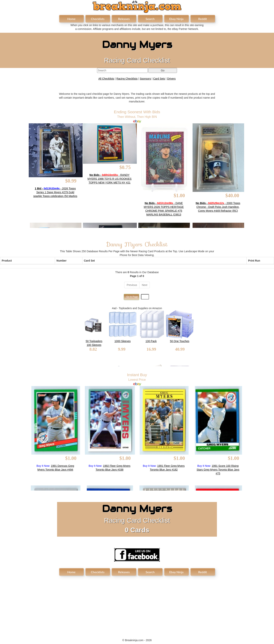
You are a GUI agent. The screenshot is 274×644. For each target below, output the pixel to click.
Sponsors (145, 79)
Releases (124, 19)
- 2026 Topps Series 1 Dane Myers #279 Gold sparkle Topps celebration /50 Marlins (55, 192)
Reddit (203, 19)
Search (150, 19)
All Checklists (106, 79)
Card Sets (159, 79)
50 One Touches (180, 341)
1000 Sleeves (123, 341)
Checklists (98, 19)
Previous (132, 285)
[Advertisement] (137, 605)
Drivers (171, 79)
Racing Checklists (127, 79)
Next (145, 285)
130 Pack (151, 341)
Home (71, 19)
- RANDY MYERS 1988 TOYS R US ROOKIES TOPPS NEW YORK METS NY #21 (110, 179)
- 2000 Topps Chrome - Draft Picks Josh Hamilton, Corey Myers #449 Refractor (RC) (218, 207)
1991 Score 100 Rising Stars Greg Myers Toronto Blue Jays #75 (218, 470)
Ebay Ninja (176, 19)
